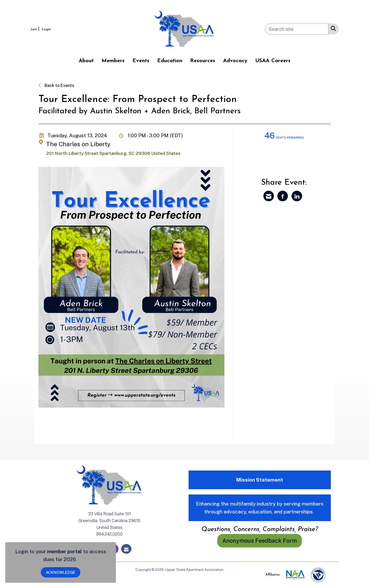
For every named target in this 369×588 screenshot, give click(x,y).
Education (170, 61)
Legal (229, 570)
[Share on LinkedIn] (297, 196)
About (86, 61)
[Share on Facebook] (283, 196)
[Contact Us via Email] (126, 549)
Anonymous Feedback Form (260, 541)
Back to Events (56, 85)
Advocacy (235, 61)
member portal (65, 551)
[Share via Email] (269, 196)
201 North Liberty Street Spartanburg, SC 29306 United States (113, 153)
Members (113, 61)
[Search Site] (332, 28)
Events (141, 61)
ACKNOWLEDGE (61, 572)
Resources (203, 61)
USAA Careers (273, 61)
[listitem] (36, 29)
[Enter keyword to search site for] (297, 29)
